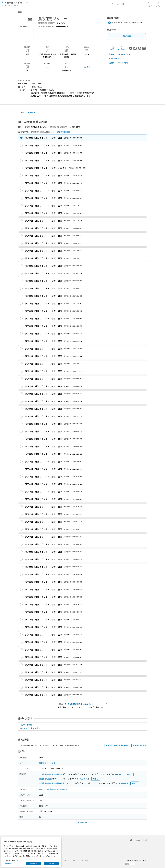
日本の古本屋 (28, 725)
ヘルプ (149, 4)
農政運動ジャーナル (47, 763)
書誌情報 (31, 112)
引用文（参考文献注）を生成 (120, 54)
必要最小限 (34, 863)
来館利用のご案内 (65, 132)
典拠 (129, 774)
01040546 (117, 774)
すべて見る (86, 67)
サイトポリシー (87, 861)
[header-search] (127, 4)
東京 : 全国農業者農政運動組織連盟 (53, 789)
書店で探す (127, 36)
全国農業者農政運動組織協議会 (52, 783)
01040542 (123, 783)
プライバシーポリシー (71, 861)
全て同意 (51, 863)
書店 (22, 112)
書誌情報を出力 (115, 58)
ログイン (159, 4)
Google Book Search (31, 728)
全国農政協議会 (45, 779)
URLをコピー (122, 48)
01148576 (84, 779)
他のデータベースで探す (119, 63)
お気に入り (113, 48)
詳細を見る (8, 863)
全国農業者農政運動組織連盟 (51, 774)
